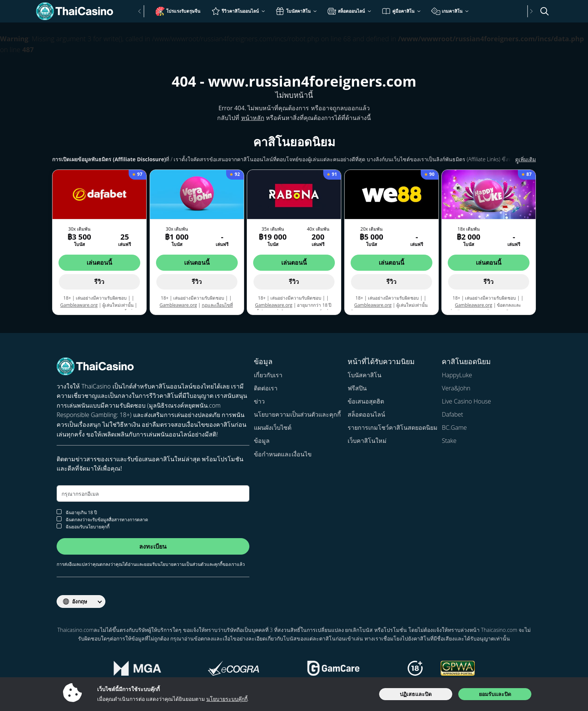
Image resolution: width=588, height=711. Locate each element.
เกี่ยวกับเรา (268, 375)
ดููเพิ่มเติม (517, 159)
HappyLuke (457, 375)
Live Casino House (466, 401)
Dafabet (452, 414)
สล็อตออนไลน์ (366, 414)
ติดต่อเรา (266, 388)
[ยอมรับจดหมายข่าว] (59, 519)
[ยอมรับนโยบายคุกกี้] (59, 526)
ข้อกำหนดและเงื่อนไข (283, 454)
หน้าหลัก (253, 118)
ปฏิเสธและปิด (416, 694)
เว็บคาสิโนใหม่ (367, 441)
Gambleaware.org (79, 305)
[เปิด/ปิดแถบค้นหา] (544, 11)
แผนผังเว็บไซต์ (273, 427)
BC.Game (454, 427)
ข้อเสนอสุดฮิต (366, 401)
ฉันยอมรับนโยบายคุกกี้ (83, 526)
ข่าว (259, 401)
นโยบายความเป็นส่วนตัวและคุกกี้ (297, 414)
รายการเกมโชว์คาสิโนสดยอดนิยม (393, 427)
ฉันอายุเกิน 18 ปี (77, 512)
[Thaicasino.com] (78, 11)
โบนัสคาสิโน (364, 375)
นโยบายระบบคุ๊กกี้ (227, 699)
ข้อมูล (262, 441)
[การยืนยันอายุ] (59, 512)
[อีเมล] (153, 493)
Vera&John (456, 388)
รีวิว (99, 282)
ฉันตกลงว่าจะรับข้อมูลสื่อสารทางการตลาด (102, 519)
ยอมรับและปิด (495, 694)
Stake (449, 441)
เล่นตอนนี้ (99, 262)
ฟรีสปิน (357, 388)
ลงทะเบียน (153, 546)
